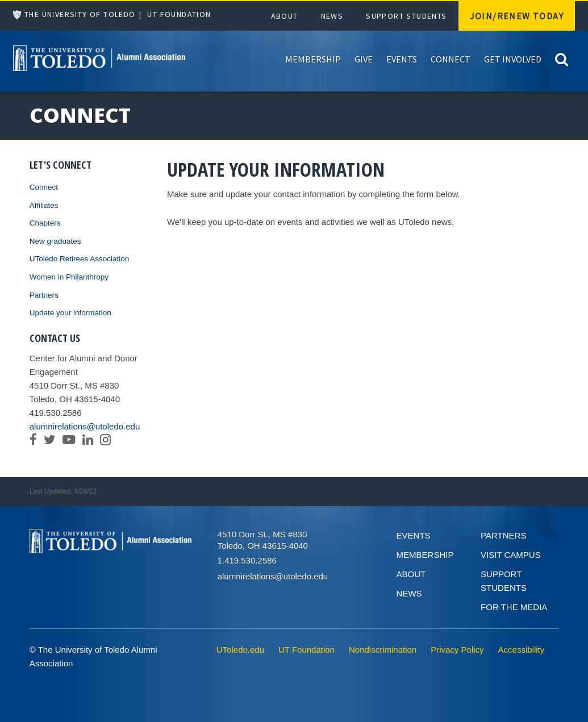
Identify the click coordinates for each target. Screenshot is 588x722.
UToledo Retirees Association (80, 259)
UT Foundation (179, 14)
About (285, 16)
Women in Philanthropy (69, 277)
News (332, 16)
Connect (451, 59)
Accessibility (522, 650)
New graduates (55, 241)
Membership (313, 59)
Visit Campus (511, 555)
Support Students (406, 16)
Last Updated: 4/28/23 (63, 491)
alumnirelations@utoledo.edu (85, 426)
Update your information (70, 313)
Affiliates (44, 205)
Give (364, 59)
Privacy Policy (457, 650)
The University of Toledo (80, 14)
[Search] (562, 59)
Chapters (45, 223)
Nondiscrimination (383, 650)
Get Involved (513, 59)
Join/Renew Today (517, 16)
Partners (44, 295)
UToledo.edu (240, 650)
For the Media (514, 607)
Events (402, 59)
